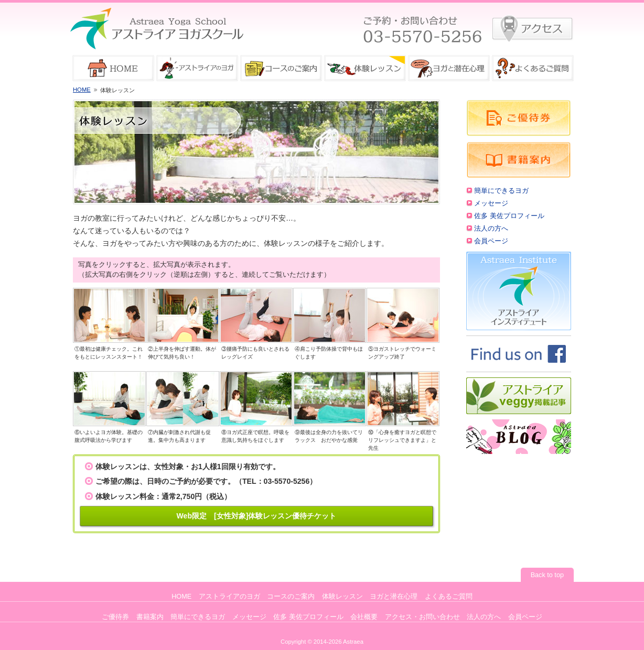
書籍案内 (150, 617)
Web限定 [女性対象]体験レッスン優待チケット (257, 516)
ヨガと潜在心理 (394, 597)
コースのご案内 (291, 597)
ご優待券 (115, 617)
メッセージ (491, 203)
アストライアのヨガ (229, 597)
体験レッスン (342, 597)
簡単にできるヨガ (501, 191)
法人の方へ (491, 229)
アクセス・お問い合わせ (422, 617)
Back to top (547, 575)
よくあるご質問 (449, 597)
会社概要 (364, 617)
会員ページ (491, 241)
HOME (82, 90)
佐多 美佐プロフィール (509, 216)
